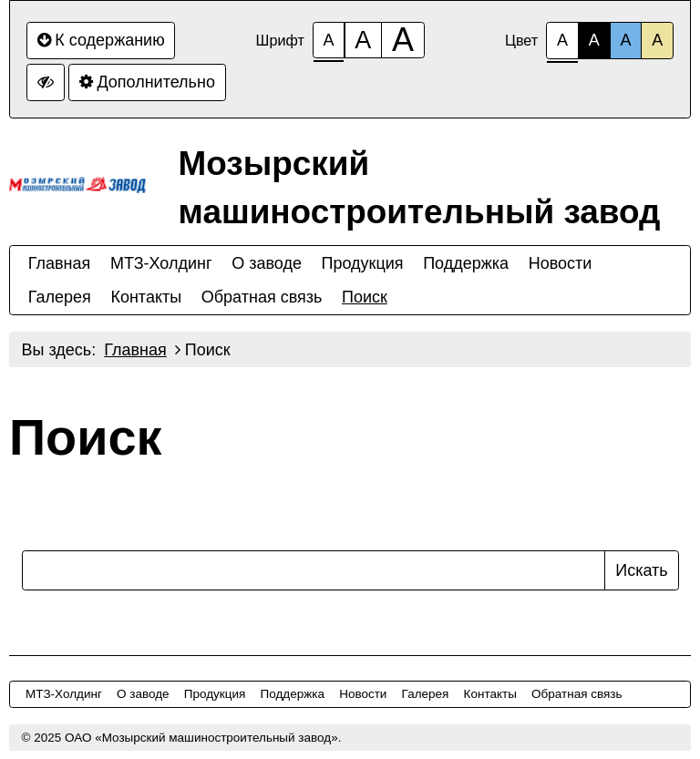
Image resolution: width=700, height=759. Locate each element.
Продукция (363, 263)
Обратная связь (262, 297)
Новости (561, 263)
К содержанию (101, 40)
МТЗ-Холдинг (161, 263)
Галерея (60, 297)
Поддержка (466, 263)
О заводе (267, 263)
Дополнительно (147, 82)
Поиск (365, 297)
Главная (60, 263)
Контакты (146, 297)
